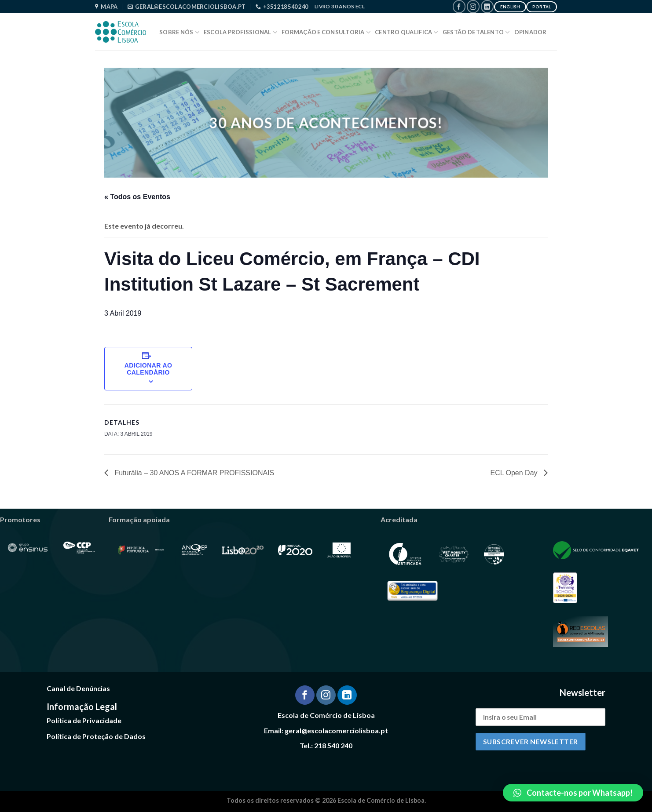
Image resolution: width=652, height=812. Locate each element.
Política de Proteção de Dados (96, 736)
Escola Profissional (240, 32)
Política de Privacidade (84, 720)
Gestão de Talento (476, 32)
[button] (573, 793)
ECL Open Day (515, 473)
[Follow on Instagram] (473, 6)
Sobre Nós (179, 32)
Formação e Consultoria (326, 32)
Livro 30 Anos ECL (340, 6)
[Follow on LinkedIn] (487, 6)
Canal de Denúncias (78, 688)
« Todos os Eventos (137, 197)
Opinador (531, 32)
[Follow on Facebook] (459, 6)
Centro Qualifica (407, 32)
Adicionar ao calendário (148, 369)
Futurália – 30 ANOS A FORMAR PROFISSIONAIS (193, 473)
